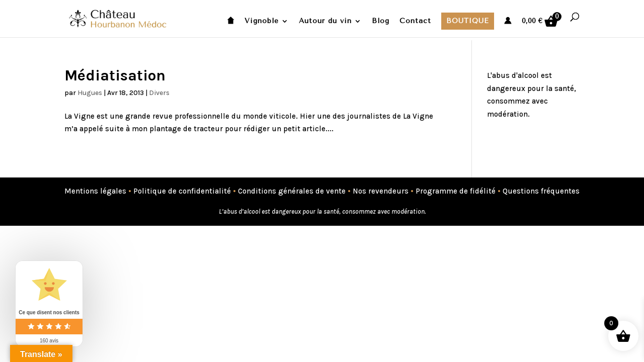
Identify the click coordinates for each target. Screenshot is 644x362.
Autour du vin (325, 21)
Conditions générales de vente (292, 191)
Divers (159, 93)
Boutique (468, 21)
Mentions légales (95, 191)
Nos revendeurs (381, 191)
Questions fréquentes (541, 191)
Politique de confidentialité (182, 191)
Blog (381, 21)
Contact (415, 21)
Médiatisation (115, 75)
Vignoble (262, 21)
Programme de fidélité (456, 191)
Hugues (90, 93)
